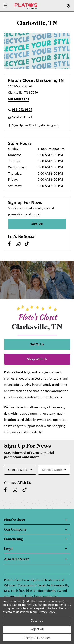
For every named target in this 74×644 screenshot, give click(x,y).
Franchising (13, 539)
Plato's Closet (15, 520)
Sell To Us (37, 344)
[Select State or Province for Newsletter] (20, 470)
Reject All (37, 629)
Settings (37, 620)
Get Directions (19, 99)
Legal (8, 549)
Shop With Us (37, 359)
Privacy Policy (46, 612)
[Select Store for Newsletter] (54, 470)
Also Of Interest (16, 559)
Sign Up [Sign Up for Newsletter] (37, 224)
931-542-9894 (22, 110)
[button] (6, 6)
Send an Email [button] (22, 118)
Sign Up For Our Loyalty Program (35, 126)
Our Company (15, 529)
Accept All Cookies (37, 638)
